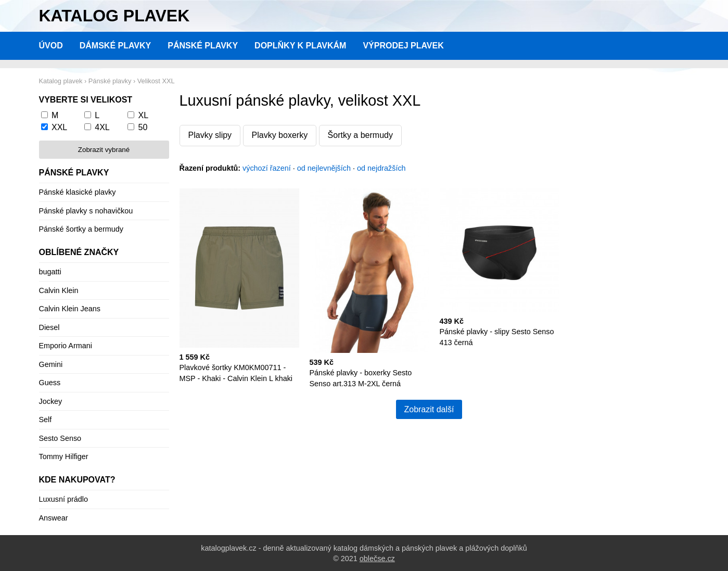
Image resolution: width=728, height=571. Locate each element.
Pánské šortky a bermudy (81, 229)
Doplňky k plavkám (300, 46)
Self (46, 420)
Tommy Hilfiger (64, 456)
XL (144, 115)
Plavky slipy (210, 135)
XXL (59, 127)
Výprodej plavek (403, 46)
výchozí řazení (267, 168)
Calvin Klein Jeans (70, 309)
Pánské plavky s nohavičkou (86, 211)
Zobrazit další (429, 409)
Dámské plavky (116, 46)
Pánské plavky (203, 46)
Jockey (51, 401)
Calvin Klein (59, 290)
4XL (102, 127)
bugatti (50, 272)
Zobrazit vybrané (104, 150)
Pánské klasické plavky (78, 192)
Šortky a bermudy (360, 135)
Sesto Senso (60, 438)
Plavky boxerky (280, 135)
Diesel (49, 327)
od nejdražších (381, 168)
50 (143, 127)
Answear (54, 518)
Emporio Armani (66, 346)
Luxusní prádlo (63, 499)
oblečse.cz (377, 559)
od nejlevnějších (324, 168)
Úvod (51, 46)
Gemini (51, 364)
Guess (50, 383)
